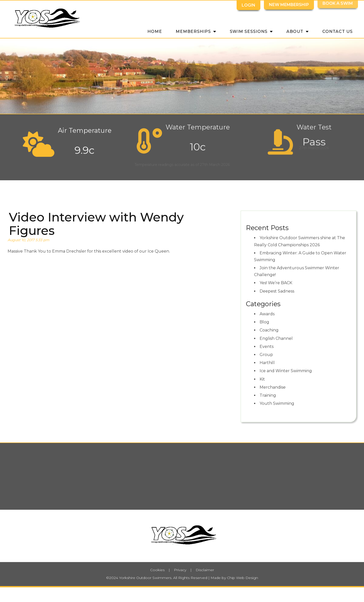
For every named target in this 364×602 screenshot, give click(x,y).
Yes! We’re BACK (276, 283)
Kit (262, 379)
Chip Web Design (243, 578)
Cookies (157, 570)
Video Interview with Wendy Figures (96, 224)
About (298, 31)
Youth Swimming (277, 403)
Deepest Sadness (277, 291)
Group (266, 355)
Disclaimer (205, 570)
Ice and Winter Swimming (286, 371)
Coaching (269, 330)
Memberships (196, 31)
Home (155, 31)
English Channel (276, 338)
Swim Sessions (251, 31)
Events (267, 347)
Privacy (180, 570)
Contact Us (337, 31)
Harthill (267, 363)
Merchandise (273, 387)
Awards (267, 314)
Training (268, 395)
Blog (264, 322)
